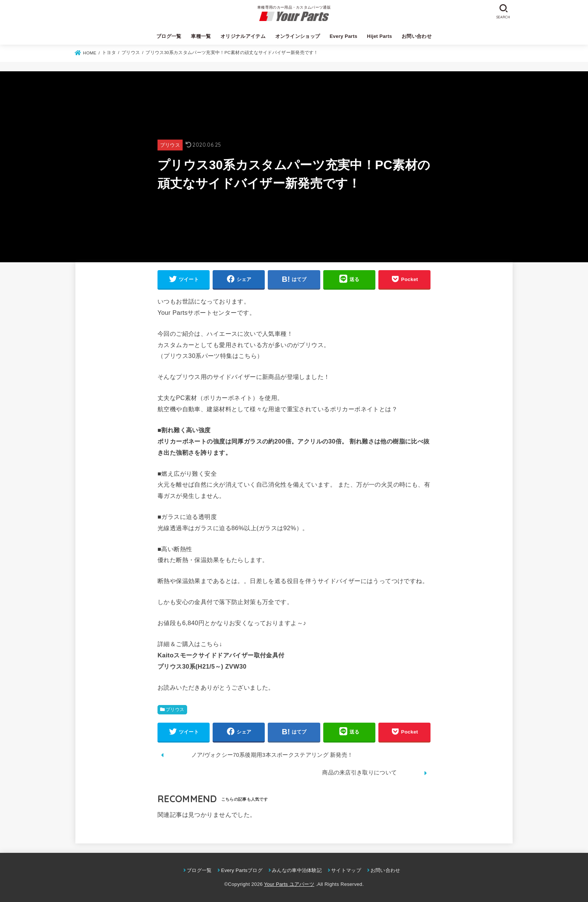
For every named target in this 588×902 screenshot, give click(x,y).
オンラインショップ (298, 36)
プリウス (170, 145)
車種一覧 (201, 36)
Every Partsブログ (242, 870)
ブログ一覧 (169, 36)
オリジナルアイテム (243, 36)
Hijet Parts (380, 36)
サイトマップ (346, 870)
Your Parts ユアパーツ (289, 884)
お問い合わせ (417, 36)
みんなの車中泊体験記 (297, 870)
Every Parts (343, 36)
